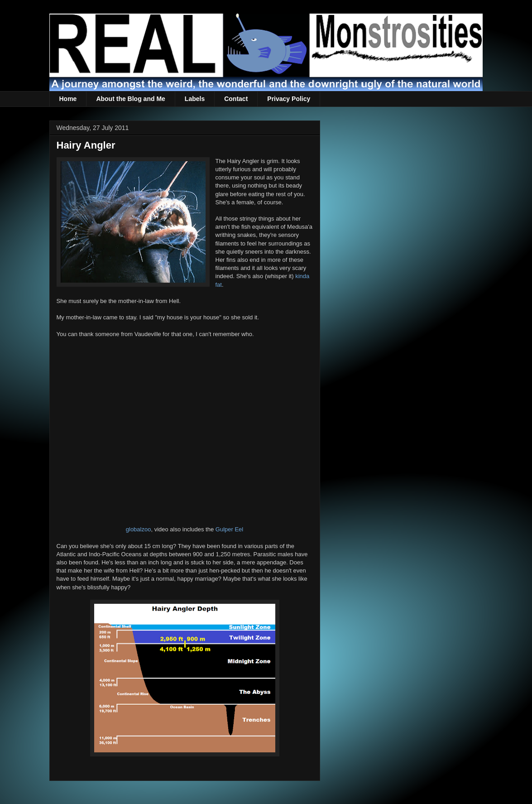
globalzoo (139, 529)
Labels (195, 99)
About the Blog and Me (130, 99)
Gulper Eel (229, 529)
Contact (236, 99)
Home (68, 99)
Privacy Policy (289, 99)
